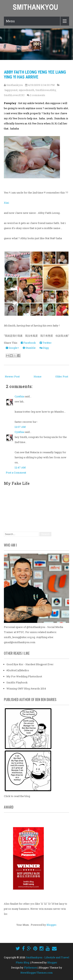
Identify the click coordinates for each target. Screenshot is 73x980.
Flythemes (31, 968)
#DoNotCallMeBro (18, 670)
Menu (10, 21)
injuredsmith (26, 90)
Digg (44, 348)
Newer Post (12, 376)
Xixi (6, 203)
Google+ (12, 348)
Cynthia (19, 396)
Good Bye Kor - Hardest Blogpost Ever (30, 664)
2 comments (38, 95)
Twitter (46, 343)
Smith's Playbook (17, 682)
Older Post (62, 376)
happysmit (11, 90)
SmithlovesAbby (46, 90)
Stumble (29, 348)
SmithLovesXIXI (14, 95)
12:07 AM (20, 427)
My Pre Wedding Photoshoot (24, 676)
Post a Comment (16, 473)
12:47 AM (20, 467)
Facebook (28, 343)
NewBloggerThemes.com (37, 973)
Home (38, 376)
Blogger (51, 925)
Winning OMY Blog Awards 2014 (26, 688)
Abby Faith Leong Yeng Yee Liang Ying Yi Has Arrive (35, 75)
